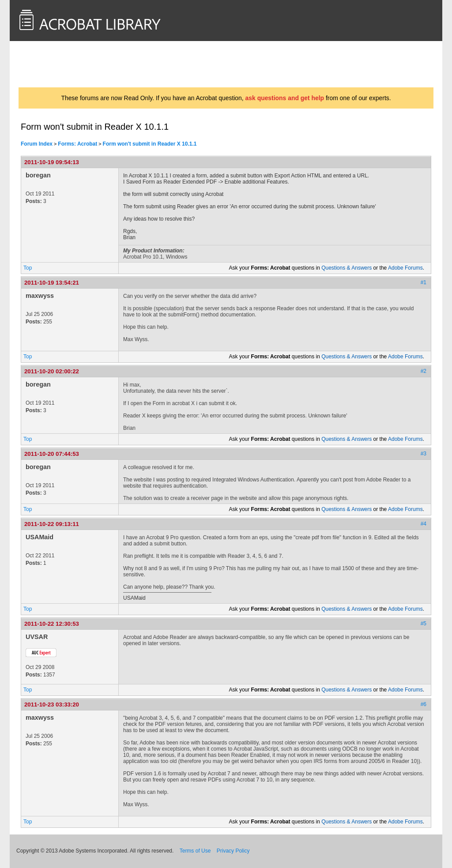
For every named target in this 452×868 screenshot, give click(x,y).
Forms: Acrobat (77, 144)
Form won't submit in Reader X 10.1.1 (150, 144)
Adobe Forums (405, 268)
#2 (424, 371)
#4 (424, 524)
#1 (424, 282)
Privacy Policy (233, 851)
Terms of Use (195, 851)
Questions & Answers (347, 268)
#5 (424, 624)
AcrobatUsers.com (53, 64)
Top (28, 268)
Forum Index (37, 144)
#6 (424, 704)
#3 (424, 454)
